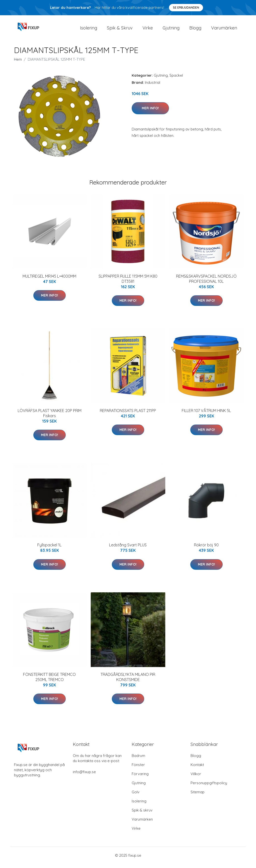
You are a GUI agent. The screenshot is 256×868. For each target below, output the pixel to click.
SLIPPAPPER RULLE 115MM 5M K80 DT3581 (128, 283)
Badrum (138, 760)
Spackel (176, 79)
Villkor (196, 778)
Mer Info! (150, 112)
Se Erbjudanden (186, 7)
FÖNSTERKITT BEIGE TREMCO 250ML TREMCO (49, 681)
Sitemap (198, 796)
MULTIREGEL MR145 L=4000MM (49, 280)
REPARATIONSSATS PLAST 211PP (128, 415)
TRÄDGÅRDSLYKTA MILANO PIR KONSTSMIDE (128, 681)
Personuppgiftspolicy (209, 787)
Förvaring (140, 778)
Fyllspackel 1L (49, 549)
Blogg (195, 30)
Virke (148, 30)
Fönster (138, 769)
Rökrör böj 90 (206, 549)
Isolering (89, 30)
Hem (18, 64)
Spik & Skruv (120, 30)
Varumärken (224, 30)
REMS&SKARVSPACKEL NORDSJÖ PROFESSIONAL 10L (206, 283)
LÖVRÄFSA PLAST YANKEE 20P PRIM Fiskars (50, 417)
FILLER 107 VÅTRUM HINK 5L (206, 415)
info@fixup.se (84, 776)
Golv (136, 796)
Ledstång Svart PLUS (128, 549)
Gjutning (171, 30)
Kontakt (197, 769)
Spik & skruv (142, 814)
